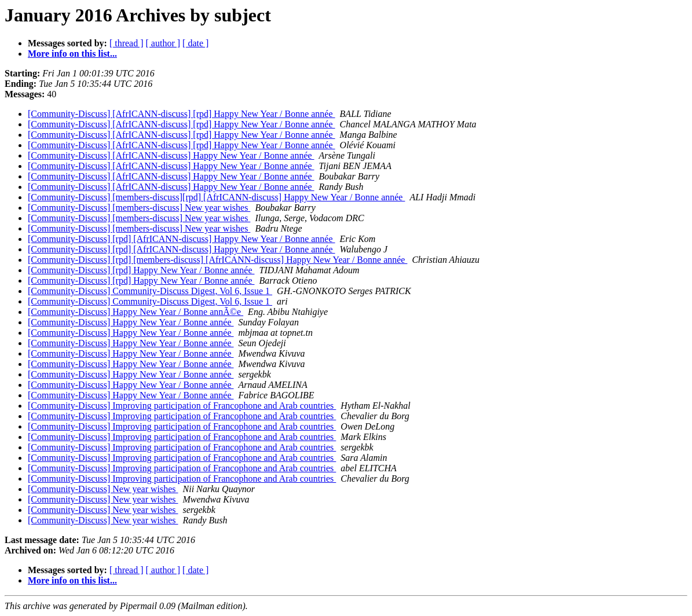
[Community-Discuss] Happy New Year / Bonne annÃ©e (136, 312)
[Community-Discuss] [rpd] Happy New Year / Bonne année (141, 270)
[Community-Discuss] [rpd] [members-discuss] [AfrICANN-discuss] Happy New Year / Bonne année (217, 260)
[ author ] (163, 43)
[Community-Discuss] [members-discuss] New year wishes (139, 208)
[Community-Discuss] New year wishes (103, 489)
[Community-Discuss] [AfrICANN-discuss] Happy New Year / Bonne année (171, 155)
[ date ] (195, 43)
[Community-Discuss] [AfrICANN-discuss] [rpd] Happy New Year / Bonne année (182, 114)
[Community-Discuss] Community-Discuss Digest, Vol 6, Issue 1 (150, 291)
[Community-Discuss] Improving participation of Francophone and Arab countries (182, 406)
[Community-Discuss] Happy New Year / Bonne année (131, 322)
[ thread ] (127, 43)
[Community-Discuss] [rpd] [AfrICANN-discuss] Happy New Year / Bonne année (182, 239)
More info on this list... (72, 54)
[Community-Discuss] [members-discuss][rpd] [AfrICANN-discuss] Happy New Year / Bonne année (216, 197)
